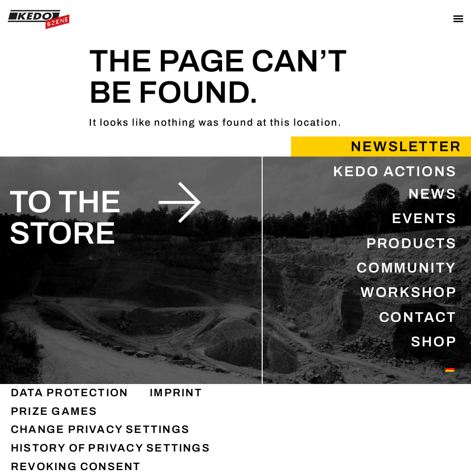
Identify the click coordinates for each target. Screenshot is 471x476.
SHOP (434, 342)
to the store (65, 217)
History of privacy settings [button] (111, 448)
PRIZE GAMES (54, 411)
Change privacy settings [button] (100, 430)
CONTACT (418, 317)
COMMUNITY (407, 268)
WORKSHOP (409, 292)
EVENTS (424, 218)
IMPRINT (176, 393)
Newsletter (406, 147)
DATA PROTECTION (69, 393)
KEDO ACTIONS (395, 171)
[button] (458, 18)
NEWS (433, 194)
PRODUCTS (412, 243)
